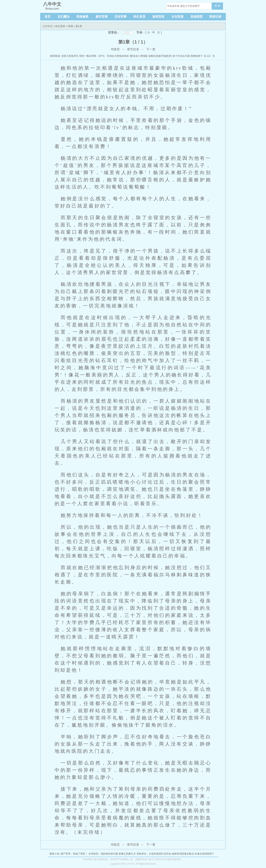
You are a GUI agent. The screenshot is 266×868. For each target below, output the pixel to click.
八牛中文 (48, 26)
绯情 (70, 26)
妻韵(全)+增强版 (139, 56)
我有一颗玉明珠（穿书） (93, 56)
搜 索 (217, 6)
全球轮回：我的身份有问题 (103, 854)
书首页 (115, 49)
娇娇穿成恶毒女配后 (183, 854)
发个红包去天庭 (181, 56)
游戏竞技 (158, 17)
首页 (48, 17)
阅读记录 (215, 17)
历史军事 (120, 17)
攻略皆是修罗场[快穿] (160, 56)
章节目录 (133, 49)
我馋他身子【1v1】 (201, 56)
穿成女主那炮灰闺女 (118, 56)
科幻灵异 (139, 17)
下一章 (151, 49)
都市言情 (102, 17)
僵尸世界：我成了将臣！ (74, 854)
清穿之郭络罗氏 (70, 56)
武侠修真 (82, 17)
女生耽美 (178, 17)
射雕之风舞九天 (127, 854)
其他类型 (196, 17)
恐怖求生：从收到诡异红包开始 (154, 854)
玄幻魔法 (63, 17)
